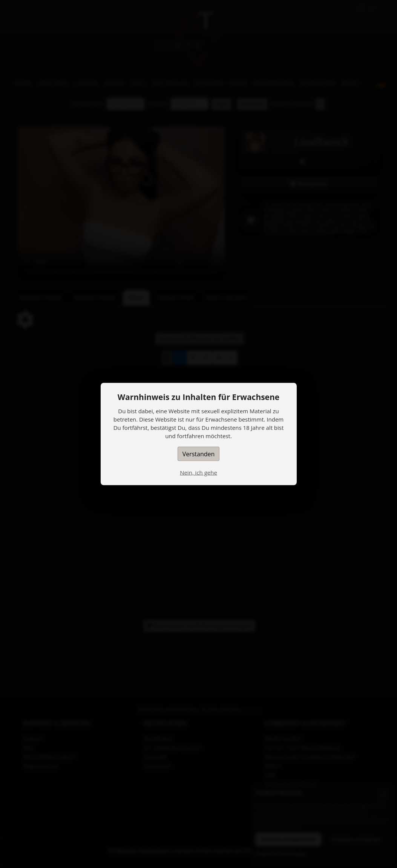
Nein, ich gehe (198, 472)
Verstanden (199, 454)
